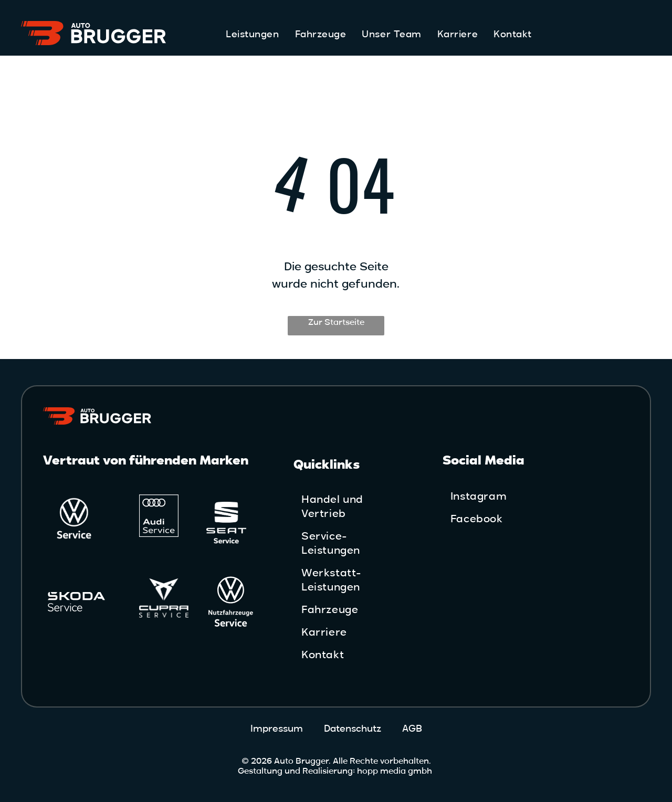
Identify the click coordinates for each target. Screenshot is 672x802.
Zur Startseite (336, 322)
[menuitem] (252, 34)
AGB (412, 729)
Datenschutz (353, 729)
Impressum (277, 729)
